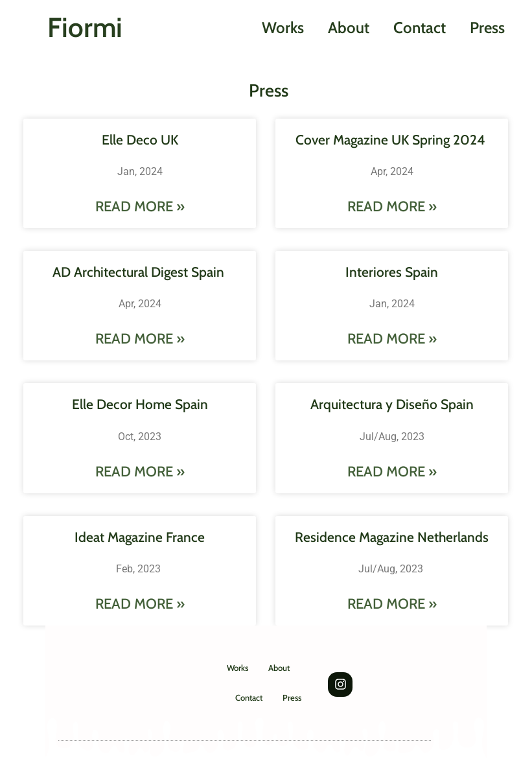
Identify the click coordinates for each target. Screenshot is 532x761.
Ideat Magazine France (140, 537)
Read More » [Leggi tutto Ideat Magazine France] (140, 604)
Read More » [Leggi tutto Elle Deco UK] (140, 206)
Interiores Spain (392, 272)
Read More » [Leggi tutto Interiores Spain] (392, 339)
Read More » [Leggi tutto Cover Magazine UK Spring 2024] (392, 206)
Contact (420, 28)
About (349, 28)
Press (487, 28)
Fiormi (85, 27)
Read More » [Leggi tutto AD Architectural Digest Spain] (140, 339)
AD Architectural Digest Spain (140, 272)
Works (283, 28)
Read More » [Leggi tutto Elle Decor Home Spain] (140, 472)
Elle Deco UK (140, 140)
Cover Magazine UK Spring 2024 (392, 140)
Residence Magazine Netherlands (392, 537)
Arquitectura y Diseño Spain (392, 404)
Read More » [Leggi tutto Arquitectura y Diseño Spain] (392, 472)
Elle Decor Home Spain (140, 404)
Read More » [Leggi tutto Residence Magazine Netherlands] (392, 604)
